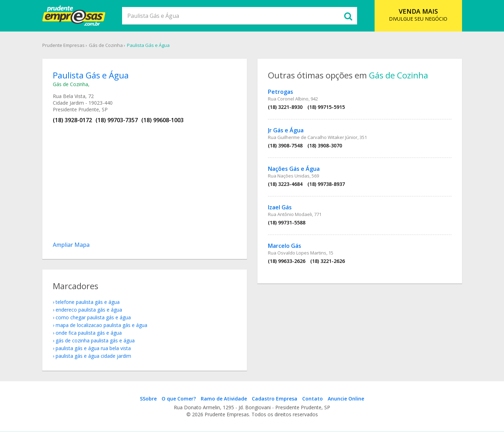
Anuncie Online (346, 399)
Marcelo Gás (285, 246)
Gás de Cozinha (106, 45)
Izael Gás (280, 207)
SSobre (148, 399)
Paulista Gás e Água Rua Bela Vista (93, 348)
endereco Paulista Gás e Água (89, 310)
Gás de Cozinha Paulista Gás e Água (95, 340)
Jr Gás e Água (286, 130)
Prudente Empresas (63, 45)
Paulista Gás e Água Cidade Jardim (93, 356)
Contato (313, 399)
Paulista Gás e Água (148, 45)
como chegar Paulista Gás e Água (93, 317)
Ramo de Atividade (224, 399)
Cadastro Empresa (275, 399)
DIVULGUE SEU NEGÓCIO (418, 15)
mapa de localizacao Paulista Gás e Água (101, 325)
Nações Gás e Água (294, 169)
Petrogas (281, 92)
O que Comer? (179, 399)
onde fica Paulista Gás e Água (89, 333)
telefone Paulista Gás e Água (88, 302)
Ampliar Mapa (71, 245)
